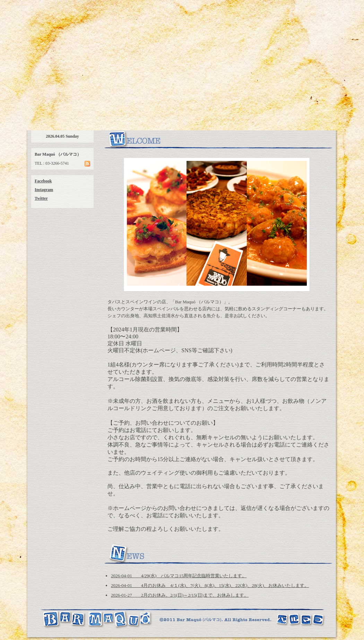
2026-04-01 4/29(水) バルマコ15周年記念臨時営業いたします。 (179, 576)
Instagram (44, 190)
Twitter (41, 198)
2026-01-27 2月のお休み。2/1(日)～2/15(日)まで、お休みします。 (180, 595)
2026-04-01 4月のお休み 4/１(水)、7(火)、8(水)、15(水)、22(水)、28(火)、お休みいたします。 (210, 585)
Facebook (43, 181)
